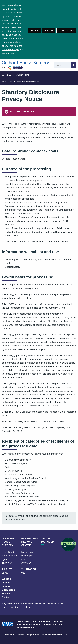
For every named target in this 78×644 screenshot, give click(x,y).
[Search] (63, 65)
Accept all (34, 30)
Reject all (49, 30)
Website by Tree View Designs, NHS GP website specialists (33, 635)
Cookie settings (10, 50)
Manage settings (66, 30)
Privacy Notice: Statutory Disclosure (24, 82)
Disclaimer (58, 621)
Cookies (47, 625)
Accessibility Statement (29, 625)
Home (4, 82)
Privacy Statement (41, 621)
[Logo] (25, 65)
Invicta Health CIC (26, 628)
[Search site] (74, 65)
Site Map (57, 625)
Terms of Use (24, 621)
